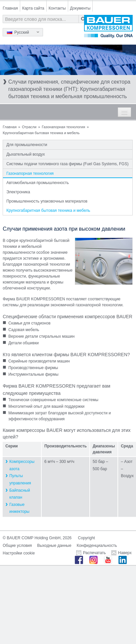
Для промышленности (27, 145)
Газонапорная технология (63, 127)
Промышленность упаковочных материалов (47, 201)
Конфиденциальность (97, 546)
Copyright (87, 538)
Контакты (57, 8)
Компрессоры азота (22, 465)
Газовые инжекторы (19, 508)
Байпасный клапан (20, 494)
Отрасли (29, 127)
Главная (10, 8)
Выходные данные (54, 546)
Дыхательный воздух (25, 154)
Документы (80, 8)
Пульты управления (20, 479)
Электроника (18, 192)
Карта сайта (33, 8)
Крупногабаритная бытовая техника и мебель (48, 210)
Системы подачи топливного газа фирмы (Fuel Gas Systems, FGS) (67, 164)
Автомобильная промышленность (38, 183)
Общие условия (17, 546)
